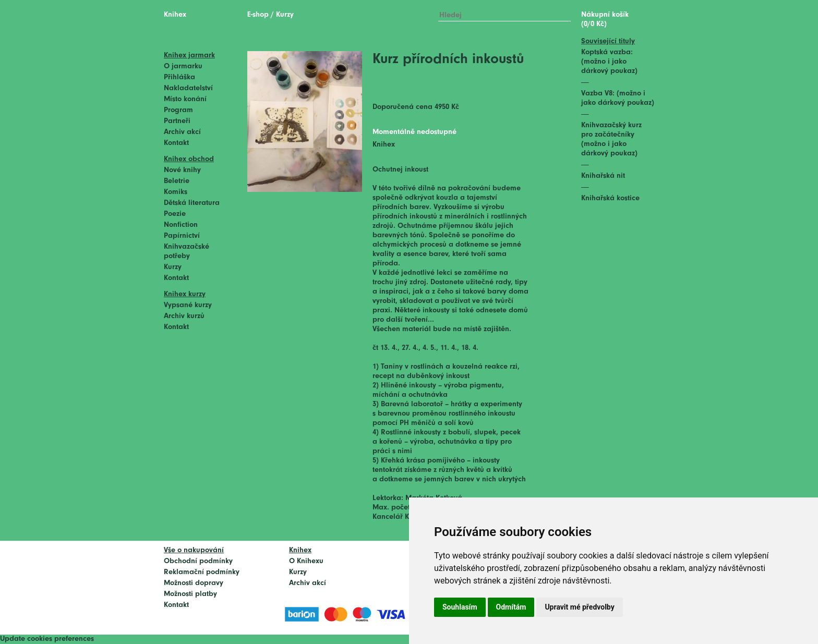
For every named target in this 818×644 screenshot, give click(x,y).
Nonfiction (181, 225)
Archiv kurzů (184, 316)
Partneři (177, 121)
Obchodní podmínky (198, 561)
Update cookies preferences (47, 639)
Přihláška (179, 77)
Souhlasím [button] (460, 607)
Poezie (175, 214)
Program (178, 110)
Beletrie (177, 181)
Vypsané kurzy (188, 305)
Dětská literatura (192, 203)
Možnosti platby (190, 594)
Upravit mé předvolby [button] (579, 607)
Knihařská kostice (610, 198)
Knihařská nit (603, 176)
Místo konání (185, 99)
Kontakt (176, 143)
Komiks (176, 192)
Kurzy (173, 267)
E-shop (258, 15)
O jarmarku (183, 66)
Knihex (175, 15)
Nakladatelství (188, 88)
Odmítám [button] (511, 607)
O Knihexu (306, 561)
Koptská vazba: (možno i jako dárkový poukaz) (609, 62)
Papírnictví (182, 236)
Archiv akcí (182, 132)
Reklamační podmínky (202, 572)
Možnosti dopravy (194, 583)
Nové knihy (182, 170)
